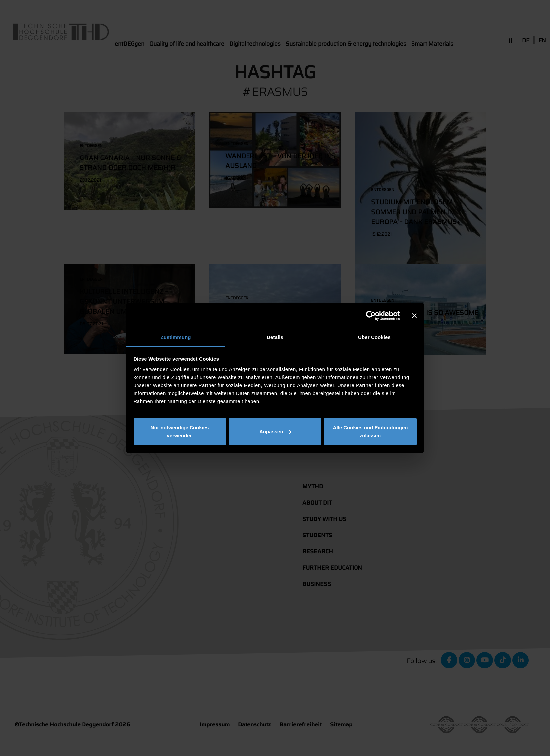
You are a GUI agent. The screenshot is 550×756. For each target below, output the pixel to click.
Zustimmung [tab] (176, 337)
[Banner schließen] (414, 316)
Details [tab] (275, 337)
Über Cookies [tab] (374, 337)
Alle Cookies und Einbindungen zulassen (370, 432)
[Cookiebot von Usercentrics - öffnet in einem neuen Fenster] (371, 316)
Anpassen (275, 432)
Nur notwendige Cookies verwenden (180, 432)
